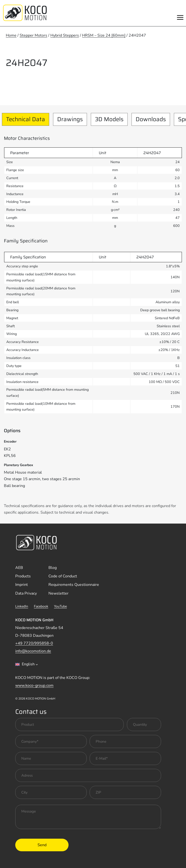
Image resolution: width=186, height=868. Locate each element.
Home (11, 35)
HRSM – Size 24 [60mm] (104, 35)
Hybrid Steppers (65, 35)
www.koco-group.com (34, 685)
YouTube (60, 606)
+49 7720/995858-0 (34, 643)
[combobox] (27, 664)
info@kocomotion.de (33, 651)
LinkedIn (22, 606)
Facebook (41, 606)
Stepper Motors (33, 35)
